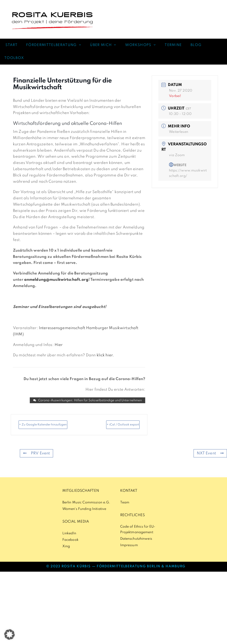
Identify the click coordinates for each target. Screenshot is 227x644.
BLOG (196, 45)
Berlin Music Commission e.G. (86, 509)
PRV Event (35, 460)
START (11, 45)
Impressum (129, 552)
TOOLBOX (14, 58)
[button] (9, 634)
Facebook (70, 547)
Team (125, 509)
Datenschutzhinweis (136, 546)
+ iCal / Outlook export (128, 428)
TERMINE (173, 45)
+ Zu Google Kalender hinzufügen (41, 428)
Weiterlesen (178, 132)
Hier (59, 345)
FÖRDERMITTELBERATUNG (56, 45)
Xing (66, 553)
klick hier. (105, 355)
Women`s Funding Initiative (84, 516)
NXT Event (212, 460)
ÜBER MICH (105, 45)
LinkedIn (69, 540)
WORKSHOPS (143, 45)
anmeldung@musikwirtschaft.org (56, 280)
